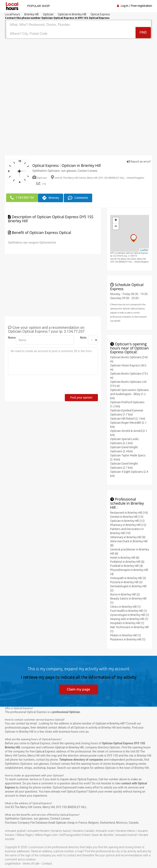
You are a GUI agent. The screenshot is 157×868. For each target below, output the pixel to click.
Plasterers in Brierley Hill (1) (128, 639)
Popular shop (38, 6)
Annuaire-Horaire (38, 831)
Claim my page (79, 689)
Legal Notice (13, 864)
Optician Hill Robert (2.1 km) (128, 418)
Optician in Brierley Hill (110, 723)
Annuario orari (105, 831)
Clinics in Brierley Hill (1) (125, 606)
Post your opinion (81, 397)
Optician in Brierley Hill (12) (127, 520)
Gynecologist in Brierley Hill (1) (130, 614)
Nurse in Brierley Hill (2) (125, 594)
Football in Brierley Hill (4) (126, 565)
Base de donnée (103, 835)
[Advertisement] (78, 70)
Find (143, 33)
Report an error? (139, 162)
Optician (40, 178)
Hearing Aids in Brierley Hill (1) (129, 618)
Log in (125, 6)
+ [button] (116, 220)
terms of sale (31, 864)
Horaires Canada (83, 831)
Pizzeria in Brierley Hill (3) (126, 582)
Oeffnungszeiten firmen (75, 835)
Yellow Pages (25, 835)
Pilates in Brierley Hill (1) (126, 635)
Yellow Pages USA (46, 835)
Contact (47, 864)
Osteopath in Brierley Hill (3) (128, 577)
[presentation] (39, 386)
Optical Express (45, 751)
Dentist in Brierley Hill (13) (127, 516)
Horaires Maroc (126, 831)
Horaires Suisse (61, 831)
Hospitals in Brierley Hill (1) (127, 622)
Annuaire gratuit (15, 831)
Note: (82, 337)
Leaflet (144, 249)
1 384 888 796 (22, 198)
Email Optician (58, 823)
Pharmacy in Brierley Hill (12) (128, 524)
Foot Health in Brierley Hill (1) (129, 610)
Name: (10, 337)
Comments (78, 198)
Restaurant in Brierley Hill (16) (129, 512)
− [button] (116, 226)
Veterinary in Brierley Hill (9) (128, 537)
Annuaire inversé (126, 835)
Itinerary (51, 198)
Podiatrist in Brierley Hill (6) (127, 561)
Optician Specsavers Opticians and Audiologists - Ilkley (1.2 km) (130, 394)
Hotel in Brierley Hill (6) (125, 557)
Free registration (142, 6)
